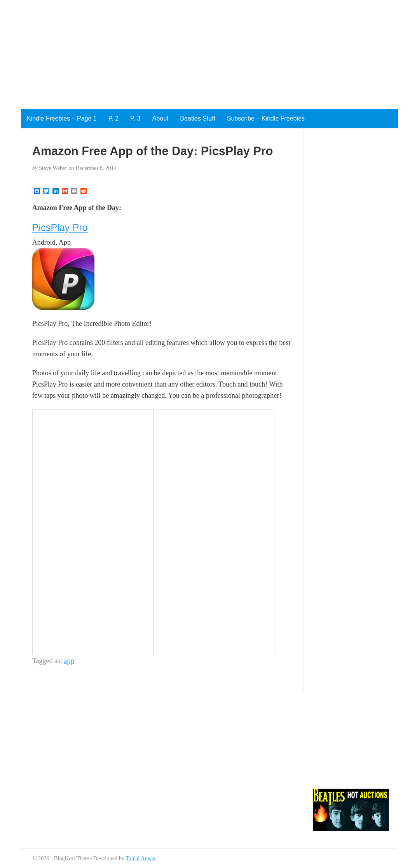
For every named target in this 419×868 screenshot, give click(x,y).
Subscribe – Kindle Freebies (266, 118)
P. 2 (113, 118)
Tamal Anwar (141, 858)
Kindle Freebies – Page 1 (62, 118)
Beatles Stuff (197, 118)
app (69, 661)
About (160, 118)
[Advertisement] (199, 54)
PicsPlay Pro (60, 227)
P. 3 (135, 118)
